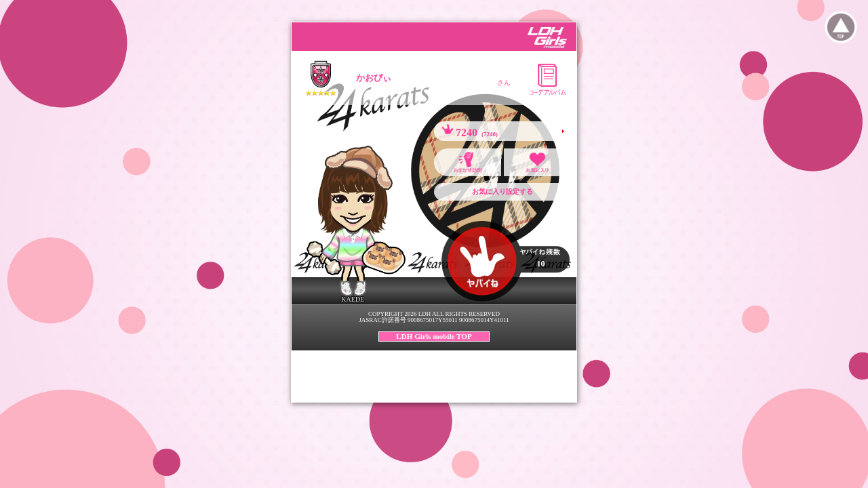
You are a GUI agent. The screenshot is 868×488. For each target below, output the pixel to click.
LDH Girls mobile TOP (434, 336)
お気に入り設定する (502, 191)
